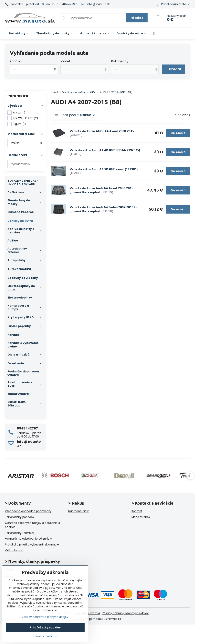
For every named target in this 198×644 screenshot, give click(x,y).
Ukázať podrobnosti (45, 636)
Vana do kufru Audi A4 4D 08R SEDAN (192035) (105, 150)
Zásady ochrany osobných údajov (125, 613)
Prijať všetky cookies (45, 627)
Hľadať (137, 18)
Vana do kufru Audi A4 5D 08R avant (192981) (104, 169)
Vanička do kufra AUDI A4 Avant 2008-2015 (102, 131)
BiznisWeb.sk (112, 619)
